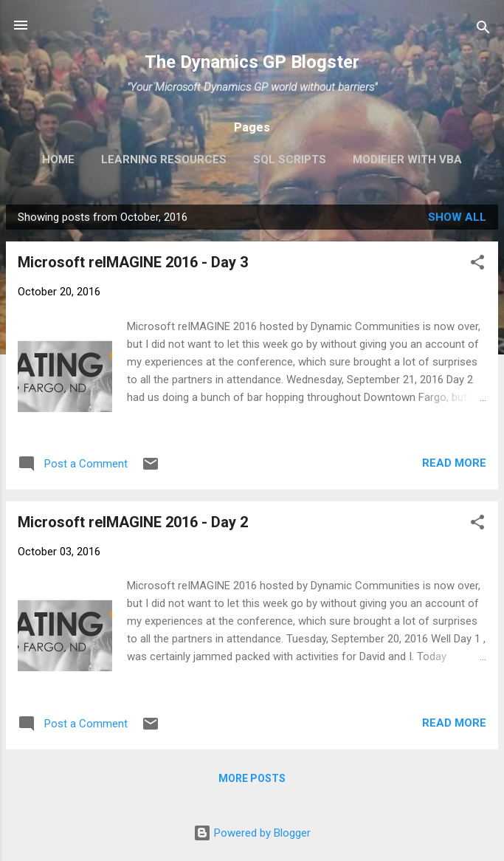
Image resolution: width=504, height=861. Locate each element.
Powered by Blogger (252, 833)
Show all (457, 217)
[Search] (483, 30)
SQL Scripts (290, 159)
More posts (252, 778)
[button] (477, 265)
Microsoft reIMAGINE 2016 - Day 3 (133, 262)
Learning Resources (164, 159)
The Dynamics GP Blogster (252, 62)
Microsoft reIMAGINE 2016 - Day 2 (133, 522)
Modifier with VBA (407, 159)
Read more (454, 463)
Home (58, 159)
